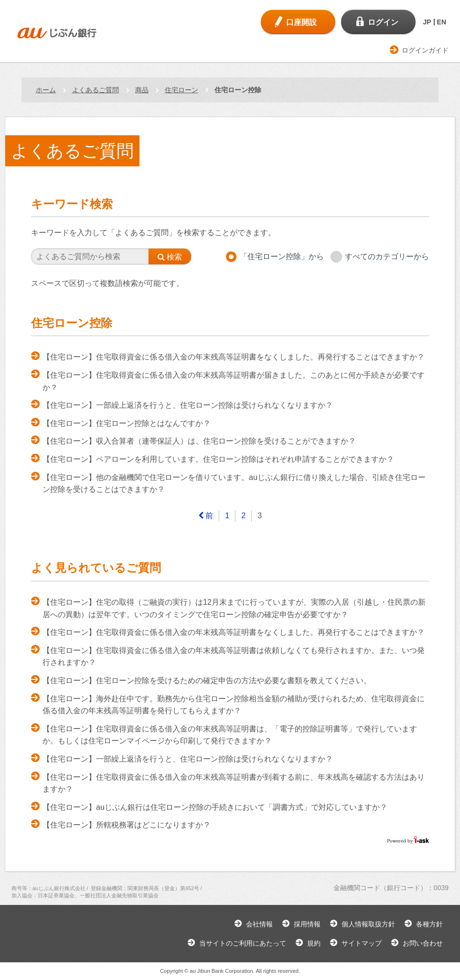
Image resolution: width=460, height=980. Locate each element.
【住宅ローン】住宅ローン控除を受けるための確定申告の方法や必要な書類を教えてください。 (207, 681)
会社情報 (259, 924)
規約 (314, 943)
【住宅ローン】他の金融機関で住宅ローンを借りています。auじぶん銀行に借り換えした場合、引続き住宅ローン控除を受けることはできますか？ (234, 484)
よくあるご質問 (96, 90)
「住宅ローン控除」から (282, 256)
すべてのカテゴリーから (387, 256)
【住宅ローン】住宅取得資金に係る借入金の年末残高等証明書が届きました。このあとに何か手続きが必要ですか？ (234, 381)
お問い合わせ (423, 943)
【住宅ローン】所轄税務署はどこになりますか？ (127, 825)
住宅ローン (182, 90)
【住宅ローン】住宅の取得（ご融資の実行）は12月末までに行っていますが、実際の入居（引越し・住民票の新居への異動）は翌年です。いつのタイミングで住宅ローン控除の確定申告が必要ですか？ (234, 608)
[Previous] (206, 516)
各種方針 (429, 924)
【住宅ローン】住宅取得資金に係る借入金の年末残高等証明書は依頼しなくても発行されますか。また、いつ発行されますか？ (234, 657)
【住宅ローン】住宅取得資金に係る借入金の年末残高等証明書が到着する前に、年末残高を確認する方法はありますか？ (234, 783)
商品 (142, 90)
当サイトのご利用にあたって (243, 943)
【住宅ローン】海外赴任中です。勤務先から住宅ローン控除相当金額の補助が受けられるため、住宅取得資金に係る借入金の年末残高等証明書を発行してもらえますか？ (234, 705)
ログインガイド (425, 50)
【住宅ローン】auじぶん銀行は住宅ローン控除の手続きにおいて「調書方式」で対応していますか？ (215, 807)
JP (427, 22)
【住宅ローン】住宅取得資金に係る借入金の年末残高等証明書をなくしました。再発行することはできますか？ (234, 357)
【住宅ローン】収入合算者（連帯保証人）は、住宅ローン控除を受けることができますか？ (199, 441)
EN (442, 22)
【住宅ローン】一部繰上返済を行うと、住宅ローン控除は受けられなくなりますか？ (188, 405)
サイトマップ (362, 943)
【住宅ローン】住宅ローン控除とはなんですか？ (127, 423)
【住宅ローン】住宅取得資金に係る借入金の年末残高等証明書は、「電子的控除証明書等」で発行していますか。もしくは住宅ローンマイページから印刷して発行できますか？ (230, 735)
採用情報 (307, 924)
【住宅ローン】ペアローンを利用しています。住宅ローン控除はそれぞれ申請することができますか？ (218, 459)
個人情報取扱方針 (368, 924)
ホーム (46, 90)
